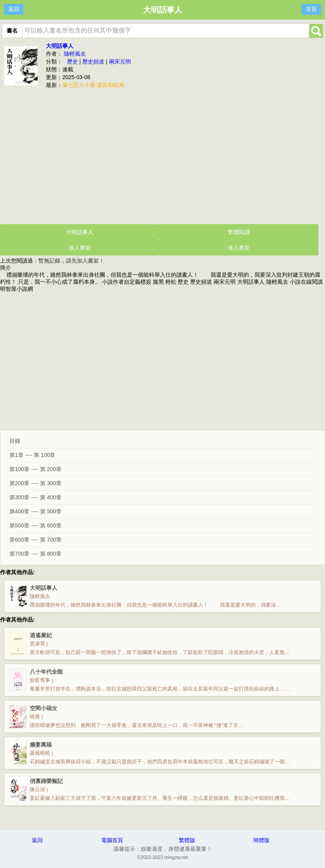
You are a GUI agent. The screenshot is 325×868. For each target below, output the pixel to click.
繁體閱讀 (239, 232)
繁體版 (187, 840)
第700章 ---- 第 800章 (35, 554)
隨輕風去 (75, 54)
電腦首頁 (112, 840)
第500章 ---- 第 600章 (35, 526)
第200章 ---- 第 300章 (35, 483)
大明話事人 (60, 46)
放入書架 (80, 248)
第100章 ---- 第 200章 (35, 469)
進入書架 (239, 248)
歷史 (73, 62)
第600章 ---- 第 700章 (35, 540)
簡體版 (261, 840)
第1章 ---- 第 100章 (32, 455)
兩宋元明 (120, 62)
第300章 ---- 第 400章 (35, 497)
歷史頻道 (93, 62)
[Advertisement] (162, 156)
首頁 (311, 9)
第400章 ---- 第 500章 (35, 511)
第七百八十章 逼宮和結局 (93, 85)
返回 (14, 9)
